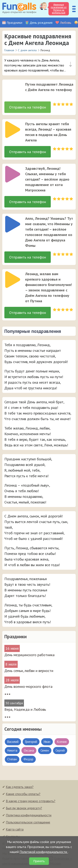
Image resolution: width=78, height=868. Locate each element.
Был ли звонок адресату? (24, 808)
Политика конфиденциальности (29, 815)
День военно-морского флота (28, 686)
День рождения (41, 23)
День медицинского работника (29, 655)
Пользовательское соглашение (28, 822)
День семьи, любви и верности (29, 671)
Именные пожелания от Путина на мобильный (59, 9)
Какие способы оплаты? (23, 794)
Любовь (66, 23)
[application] (11, 89)
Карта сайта (15, 829)
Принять (39, 861)
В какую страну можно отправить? (31, 801)
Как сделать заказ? (20, 787)
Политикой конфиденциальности (44, 852)
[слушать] (13, 90)
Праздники (14, 23)
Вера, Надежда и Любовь (25, 709)
